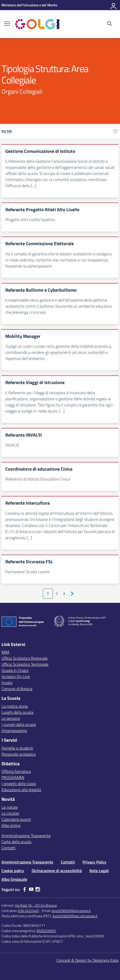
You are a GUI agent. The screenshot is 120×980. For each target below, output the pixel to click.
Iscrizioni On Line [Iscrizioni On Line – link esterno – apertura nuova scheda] (16, 676)
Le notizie (10, 807)
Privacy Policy (94, 862)
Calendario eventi (16, 819)
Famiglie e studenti (17, 748)
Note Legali (99, 871)
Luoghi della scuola (17, 712)
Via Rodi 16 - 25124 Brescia (36, 905)
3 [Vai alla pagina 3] (64, 593)
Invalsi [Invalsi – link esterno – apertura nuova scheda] (7, 683)
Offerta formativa (16, 771)
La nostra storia (15, 706)
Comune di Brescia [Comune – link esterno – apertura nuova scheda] (17, 689)
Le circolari (10, 813)
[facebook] (25, 889)
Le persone (11, 718)
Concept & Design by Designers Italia (87, 960)
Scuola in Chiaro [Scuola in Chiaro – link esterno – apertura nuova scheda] (15, 670)
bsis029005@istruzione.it (71, 911)
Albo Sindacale (14, 879)
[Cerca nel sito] (109, 24)
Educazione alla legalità (21, 790)
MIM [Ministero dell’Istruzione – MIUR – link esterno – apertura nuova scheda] (5, 652)
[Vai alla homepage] (37, 24)
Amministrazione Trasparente (26, 836)
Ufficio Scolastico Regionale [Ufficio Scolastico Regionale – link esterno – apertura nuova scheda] (25, 658)
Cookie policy (13, 871)
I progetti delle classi (19, 784)
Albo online (11, 825)
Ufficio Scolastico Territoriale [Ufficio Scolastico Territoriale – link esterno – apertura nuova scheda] (25, 664)
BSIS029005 (46, 931)
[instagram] (38, 889)
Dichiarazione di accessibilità (57, 871)
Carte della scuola (16, 842)
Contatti (8, 848)
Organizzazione (14, 730)
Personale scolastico (19, 754)
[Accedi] (114, 5)
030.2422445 (28, 911)
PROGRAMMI (13, 777)
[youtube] (31, 889)
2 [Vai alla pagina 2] (57, 593)
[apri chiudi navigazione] (7, 24)
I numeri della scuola (19, 724)
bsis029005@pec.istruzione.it (75, 916)
